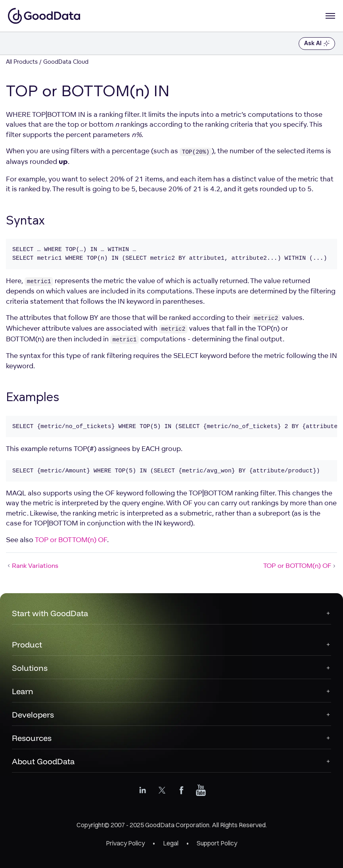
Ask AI (317, 44)
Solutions (30, 668)
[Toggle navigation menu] (15, 43)
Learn (23, 691)
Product (27, 644)
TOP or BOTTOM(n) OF (71, 540)
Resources (32, 738)
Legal (171, 843)
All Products (22, 62)
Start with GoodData (50, 613)
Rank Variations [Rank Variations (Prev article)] (32, 565)
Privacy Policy (125, 843)
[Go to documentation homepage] (44, 16)
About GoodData (43, 761)
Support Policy (217, 843)
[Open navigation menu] (330, 16)
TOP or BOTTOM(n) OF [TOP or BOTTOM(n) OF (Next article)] (300, 565)
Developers (33, 715)
